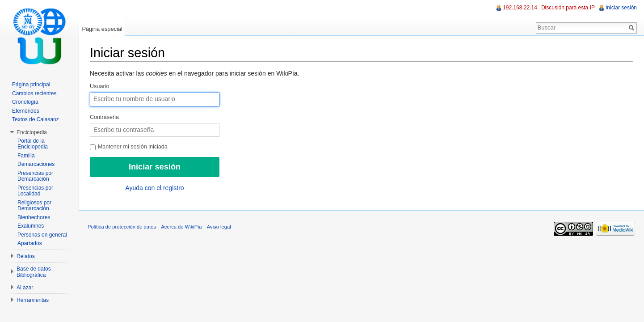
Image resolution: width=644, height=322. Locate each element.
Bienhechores (34, 217)
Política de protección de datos (122, 227)
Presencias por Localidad (35, 191)
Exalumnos (31, 226)
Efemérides (26, 111)
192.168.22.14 (520, 8)
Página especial (102, 29)
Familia (26, 156)
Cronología (25, 102)
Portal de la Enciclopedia (33, 144)
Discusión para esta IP (568, 8)
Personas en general (42, 235)
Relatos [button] (26, 256)
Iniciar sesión (621, 8)
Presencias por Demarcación (35, 176)
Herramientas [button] (33, 300)
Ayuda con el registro (154, 188)
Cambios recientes (34, 93)
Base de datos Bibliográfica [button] (34, 272)
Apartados (30, 243)
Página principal (31, 85)
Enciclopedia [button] (32, 132)
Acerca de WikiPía (181, 227)
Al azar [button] (25, 288)
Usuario (99, 86)
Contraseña (104, 117)
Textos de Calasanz (36, 119)
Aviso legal (219, 227)
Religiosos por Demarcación (34, 206)
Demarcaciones (36, 164)
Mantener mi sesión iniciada (129, 147)
